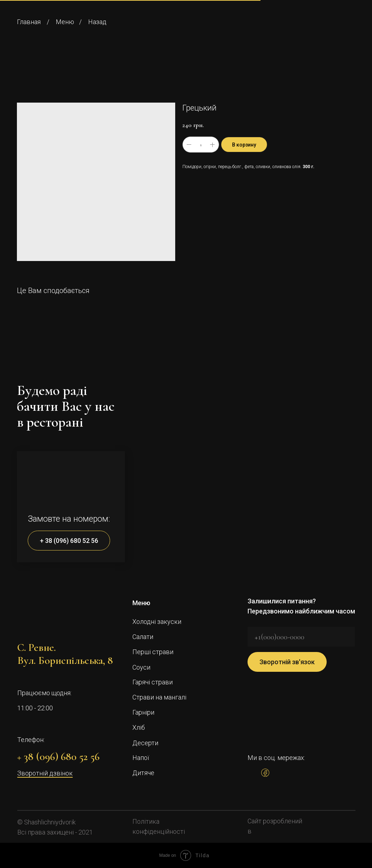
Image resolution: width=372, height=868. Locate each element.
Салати (143, 637)
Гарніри (143, 712)
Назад (97, 22)
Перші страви (153, 652)
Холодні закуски (157, 622)
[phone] (301, 637)
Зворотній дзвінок (45, 773)
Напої (141, 758)
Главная (29, 22)
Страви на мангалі (159, 697)
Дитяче (143, 773)
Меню (65, 22)
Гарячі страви (153, 682)
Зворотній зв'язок (287, 662)
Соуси (141, 667)
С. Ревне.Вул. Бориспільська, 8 (65, 654)
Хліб (139, 727)
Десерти (145, 743)
